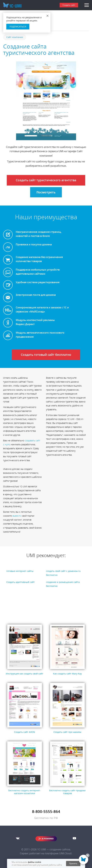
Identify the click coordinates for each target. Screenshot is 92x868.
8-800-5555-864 (46, 812)
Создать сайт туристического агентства (46, 180)
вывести (17, 516)
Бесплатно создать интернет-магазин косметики (25, 792)
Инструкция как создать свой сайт (25, 674)
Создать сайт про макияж (67, 732)
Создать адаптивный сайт (21, 582)
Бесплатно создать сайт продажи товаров (67, 792)
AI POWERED (48, 839)
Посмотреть (46, 192)
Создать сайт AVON (25, 732)
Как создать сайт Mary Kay (67, 674)
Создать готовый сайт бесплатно (46, 355)
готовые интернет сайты (20, 571)
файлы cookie (34, 862)
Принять (73, 864)
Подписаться (18, 27)
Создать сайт (69, 5)
